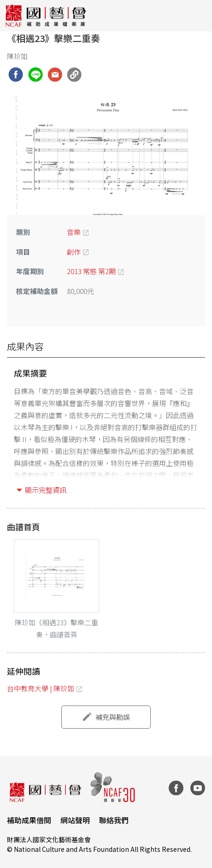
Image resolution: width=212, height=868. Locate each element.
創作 (74, 252)
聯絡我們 (114, 820)
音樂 (74, 232)
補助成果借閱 (29, 820)
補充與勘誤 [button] (113, 717)
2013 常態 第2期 (91, 271)
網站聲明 (75, 820)
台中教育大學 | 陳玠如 (41, 688)
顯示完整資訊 (46, 490)
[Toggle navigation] (198, 16)
